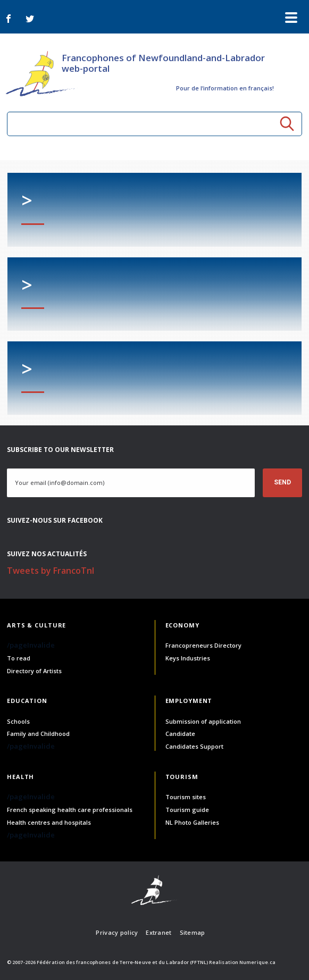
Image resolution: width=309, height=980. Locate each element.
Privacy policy (117, 932)
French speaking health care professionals (70, 810)
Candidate (180, 734)
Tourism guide (187, 810)
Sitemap (193, 932)
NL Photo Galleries (192, 822)
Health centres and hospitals (49, 822)
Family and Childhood (38, 734)
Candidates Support (194, 746)
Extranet (158, 932)
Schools (18, 721)
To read (19, 658)
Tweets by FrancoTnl (51, 571)
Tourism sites (186, 797)
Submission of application (203, 721)
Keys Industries (188, 658)
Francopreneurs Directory (203, 645)
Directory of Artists (34, 671)
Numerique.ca (257, 962)
